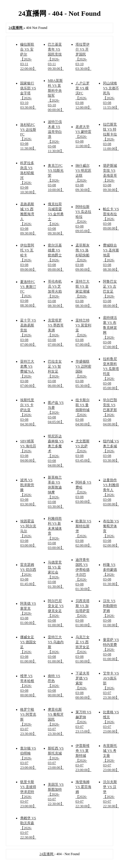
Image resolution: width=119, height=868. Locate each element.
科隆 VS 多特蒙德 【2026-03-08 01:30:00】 (111, 574)
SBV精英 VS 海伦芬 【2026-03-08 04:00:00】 (28, 451)
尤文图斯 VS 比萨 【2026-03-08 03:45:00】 (84, 451)
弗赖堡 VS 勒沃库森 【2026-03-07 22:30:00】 (28, 828)
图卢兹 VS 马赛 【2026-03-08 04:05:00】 (56, 412)
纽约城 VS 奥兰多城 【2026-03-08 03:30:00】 (111, 451)
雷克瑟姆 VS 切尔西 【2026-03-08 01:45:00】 (28, 574)
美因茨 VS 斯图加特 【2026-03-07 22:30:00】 (56, 794)
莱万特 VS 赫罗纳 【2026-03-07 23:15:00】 (84, 722)
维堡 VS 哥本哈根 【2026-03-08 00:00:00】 (28, 686)
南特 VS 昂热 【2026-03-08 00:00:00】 (56, 686)
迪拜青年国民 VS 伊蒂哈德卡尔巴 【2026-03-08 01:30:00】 (84, 574)
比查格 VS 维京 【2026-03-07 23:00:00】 (111, 722)
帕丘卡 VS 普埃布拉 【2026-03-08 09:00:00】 (111, 219)
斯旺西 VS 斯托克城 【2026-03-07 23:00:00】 (56, 758)
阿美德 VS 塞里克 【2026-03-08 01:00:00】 (28, 613)
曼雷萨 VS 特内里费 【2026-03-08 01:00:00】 (111, 649)
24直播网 (47, 854)
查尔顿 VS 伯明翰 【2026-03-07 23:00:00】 (28, 758)
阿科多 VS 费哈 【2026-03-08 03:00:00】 (84, 492)
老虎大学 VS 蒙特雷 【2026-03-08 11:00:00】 (83, 136)
